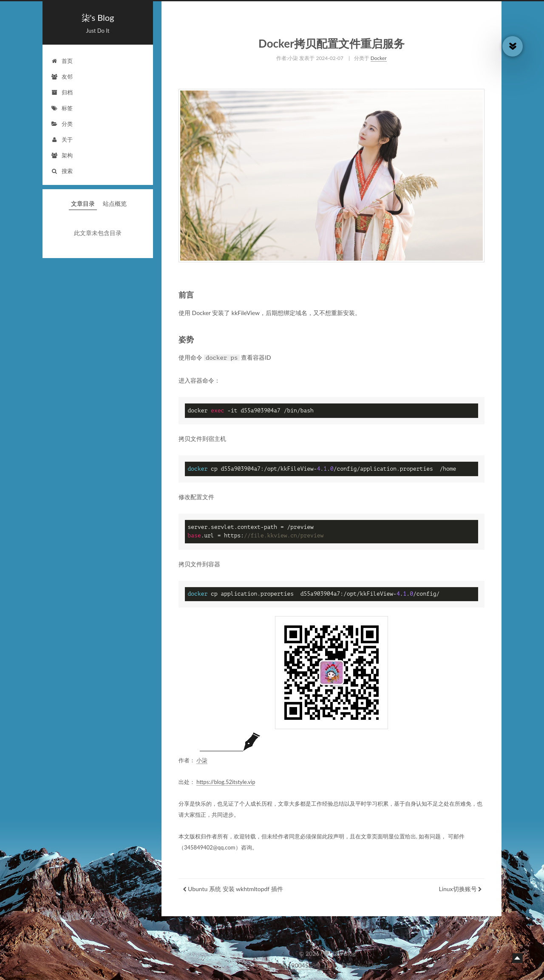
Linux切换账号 (458, 886)
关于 (62, 139)
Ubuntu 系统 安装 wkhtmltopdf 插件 (235, 886)
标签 (62, 108)
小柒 (202, 758)
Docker (379, 55)
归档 (62, 92)
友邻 (62, 77)
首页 (62, 61)
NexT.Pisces (373, 965)
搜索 (62, 171)
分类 (62, 124)
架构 (62, 155)
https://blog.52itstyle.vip (226, 779)
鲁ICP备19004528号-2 (297, 965)
